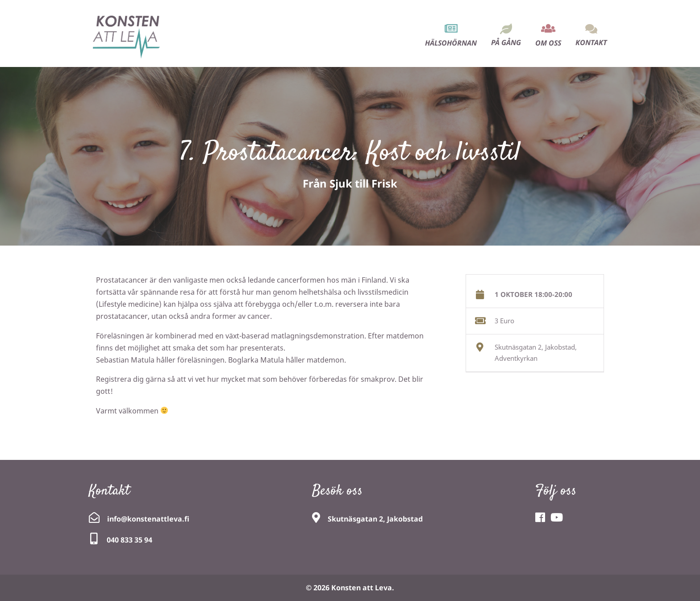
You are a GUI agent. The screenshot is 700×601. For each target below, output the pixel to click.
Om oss (548, 43)
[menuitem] (451, 27)
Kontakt (591, 42)
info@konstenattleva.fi (148, 519)
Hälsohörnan (451, 43)
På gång (506, 42)
